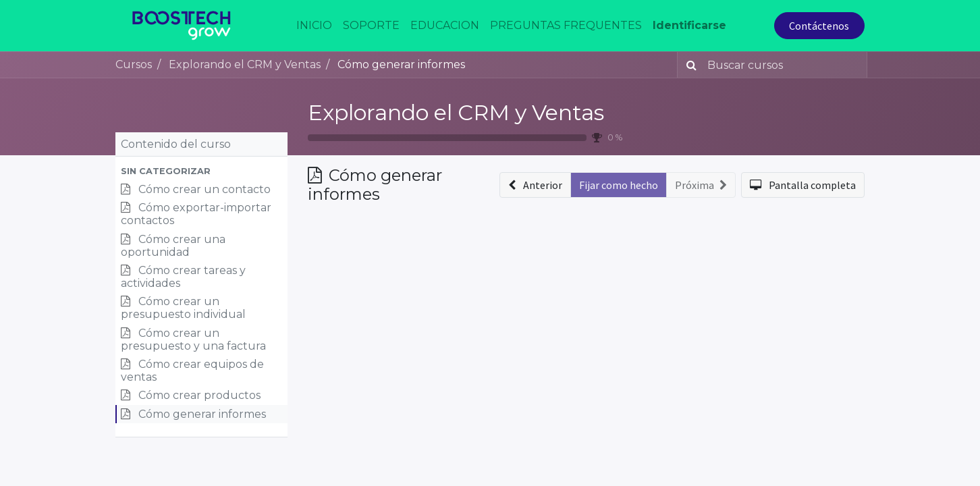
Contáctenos (819, 26)
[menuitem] (314, 26)
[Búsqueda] (689, 65)
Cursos (134, 64)
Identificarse (689, 25)
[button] (201, 171)
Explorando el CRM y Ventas (456, 112)
